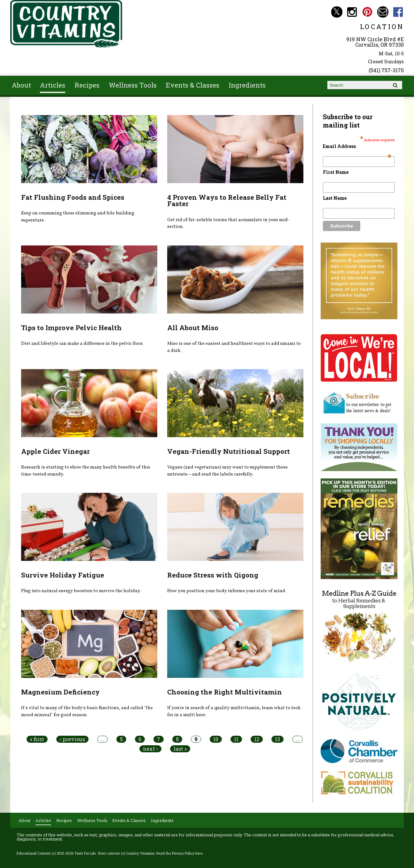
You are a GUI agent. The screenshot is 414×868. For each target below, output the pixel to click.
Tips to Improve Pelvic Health (71, 328)
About (21, 85)
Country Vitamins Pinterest (367, 12)
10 (216, 739)
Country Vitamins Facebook (398, 12)
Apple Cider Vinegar (55, 451)
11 (236, 739)
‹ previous (72, 739)
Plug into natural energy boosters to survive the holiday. (81, 591)
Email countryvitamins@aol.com (383, 12)
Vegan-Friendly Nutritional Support (229, 451)
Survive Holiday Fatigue (63, 575)
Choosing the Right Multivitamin (225, 692)
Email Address (357, 146)
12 (257, 739)
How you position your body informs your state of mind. (227, 591)
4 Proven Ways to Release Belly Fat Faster (227, 201)
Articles (53, 85)
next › (150, 749)
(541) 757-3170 (386, 70)
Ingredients (247, 85)
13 (277, 739)
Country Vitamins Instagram (352, 12)
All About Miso (193, 328)
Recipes (87, 85)
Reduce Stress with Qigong (213, 575)
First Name (336, 172)
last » (180, 749)
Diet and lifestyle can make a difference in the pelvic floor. (82, 344)
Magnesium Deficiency (60, 692)
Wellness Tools (133, 85)
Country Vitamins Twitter (337, 12)
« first (37, 739)
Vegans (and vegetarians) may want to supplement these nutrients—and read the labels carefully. (227, 471)
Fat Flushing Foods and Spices (73, 197)
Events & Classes (193, 85)
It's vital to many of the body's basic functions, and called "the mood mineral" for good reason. (87, 711)
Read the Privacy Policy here (180, 853)
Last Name (335, 198)
